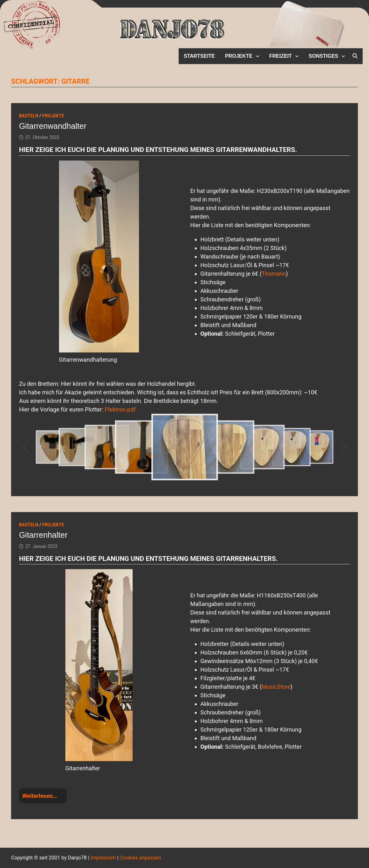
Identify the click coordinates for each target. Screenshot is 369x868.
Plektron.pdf (120, 409)
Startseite (199, 56)
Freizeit (281, 56)
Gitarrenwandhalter (53, 126)
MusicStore (276, 687)
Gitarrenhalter (43, 535)
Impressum (103, 858)
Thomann (274, 274)
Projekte (239, 56)
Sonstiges (323, 56)
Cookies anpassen (140, 858)
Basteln (29, 116)
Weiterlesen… (40, 796)
